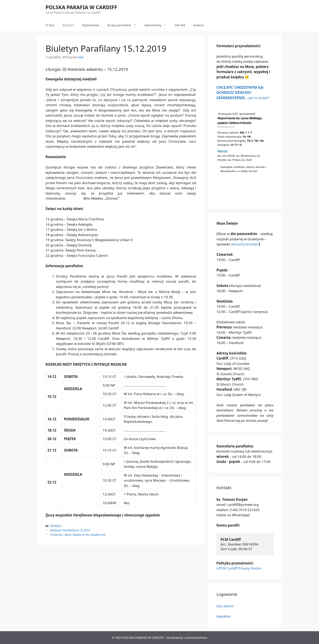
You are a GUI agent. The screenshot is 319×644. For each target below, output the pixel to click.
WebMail (223, 616)
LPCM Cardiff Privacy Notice (239, 568)
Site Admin (225, 606)
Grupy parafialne (124, 25)
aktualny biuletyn (245, 244)
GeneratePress (197, 637)
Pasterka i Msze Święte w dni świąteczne (78, 535)
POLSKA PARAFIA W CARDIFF (81, 7)
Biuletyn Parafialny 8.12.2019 (70, 530)
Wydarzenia (91, 25)
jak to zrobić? (243, 93)
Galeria (198, 25)
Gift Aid (180, 25)
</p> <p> (245, 152)
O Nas (50, 25)
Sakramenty (158, 25)
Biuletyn (68, 25)
